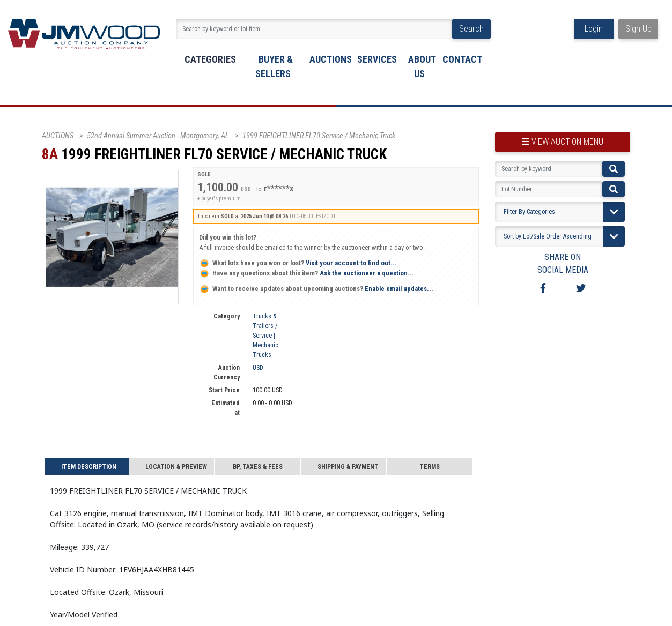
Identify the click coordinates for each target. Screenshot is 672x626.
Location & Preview (176, 467)
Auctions (331, 59)
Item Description (89, 467)
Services (377, 59)
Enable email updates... (316, 289)
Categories (210, 59)
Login (594, 29)
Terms (430, 467)
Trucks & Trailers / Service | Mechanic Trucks (265, 336)
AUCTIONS (58, 136)
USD (258, 368)
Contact (462, 59)
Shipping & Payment (348, 467)
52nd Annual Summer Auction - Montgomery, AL (158, 136)
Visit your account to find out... (298, 263)
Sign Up (638, 29)
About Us (422, 66)
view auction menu (563, 142)
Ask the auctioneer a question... (307, 273)
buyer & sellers (274, 66)
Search (471, 29)
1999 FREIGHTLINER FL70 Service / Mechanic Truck (319, 136)
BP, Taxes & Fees (258, 467)
